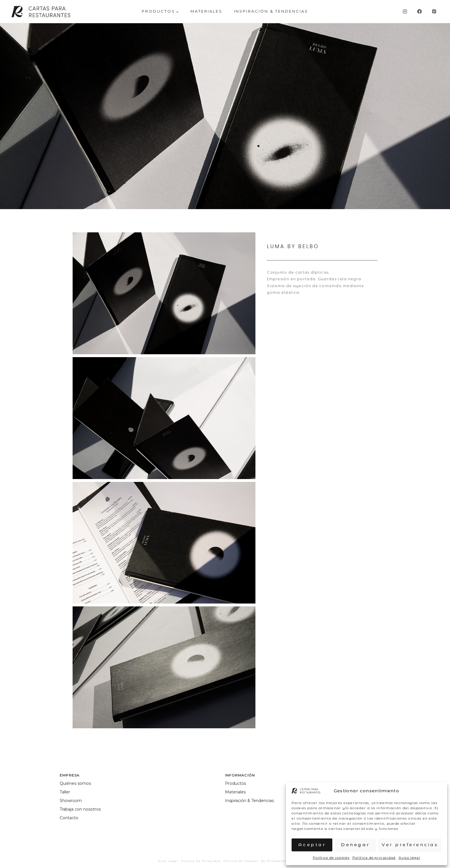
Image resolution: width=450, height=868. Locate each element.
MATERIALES (206, 11)
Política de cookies (331, 858)
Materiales (235, 792)
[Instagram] (405, 11)
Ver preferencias (410, 845)
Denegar (355, 845)
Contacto (69, 818)
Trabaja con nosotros (80, 809)
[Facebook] (419, 11)
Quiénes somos (75, 783)
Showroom (71, 801)
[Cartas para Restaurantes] (41, 11)
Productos (235, 783)
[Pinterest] (434, 11)
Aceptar (312, 845)
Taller (65, 792)
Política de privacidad (374, 858)
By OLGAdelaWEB (277, 861)
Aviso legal (409, 858)
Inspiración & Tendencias (271, 11)
